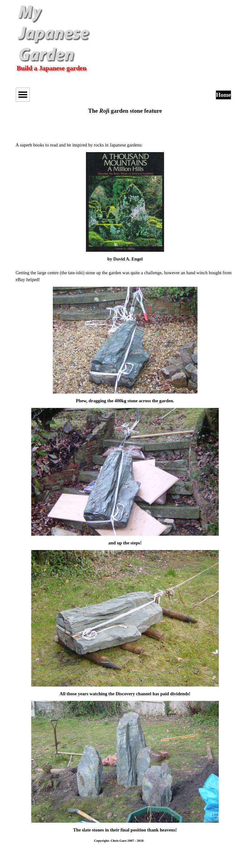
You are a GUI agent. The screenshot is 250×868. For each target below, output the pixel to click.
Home (223, 95)
